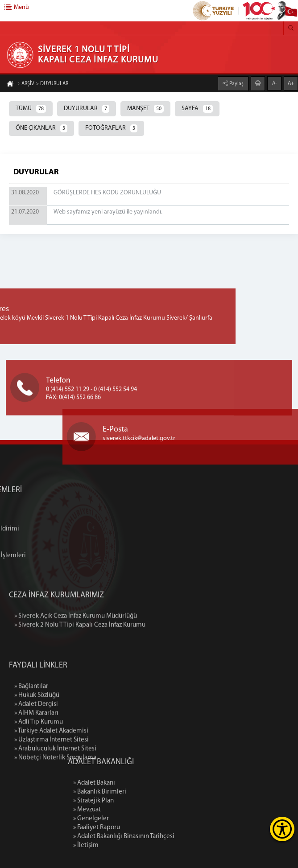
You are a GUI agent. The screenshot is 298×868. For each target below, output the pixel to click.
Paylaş (236, 83)
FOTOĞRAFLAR (111, 128)
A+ (291, 83)
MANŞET (145, 109)
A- (275, 83)
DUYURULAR (87, 109)
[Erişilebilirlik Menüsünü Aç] (282, 829)
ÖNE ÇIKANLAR (41, 128)
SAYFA (197, 109)
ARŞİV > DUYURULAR (43, 84)
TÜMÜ (31, 109)
